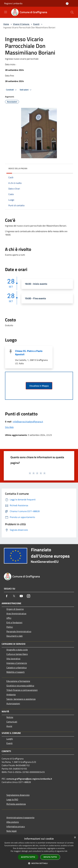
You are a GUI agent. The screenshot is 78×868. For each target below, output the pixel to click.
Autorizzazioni (13, 703)
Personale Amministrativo (19, 631)
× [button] (75, 838)
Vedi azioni (26, 90)
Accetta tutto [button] (28, 857)
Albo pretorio (13, 822)
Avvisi (9, 726)
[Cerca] (72, 12)
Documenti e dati (15, 636)
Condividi (12, 90)
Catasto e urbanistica (16, 668)
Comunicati (12, 722)
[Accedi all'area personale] (67, 4)
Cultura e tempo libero (17, 654)
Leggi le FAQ (12, 799)
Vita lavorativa (13, 659)
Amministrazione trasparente (20, 817)
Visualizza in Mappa (39, 386)
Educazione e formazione (18, 681)
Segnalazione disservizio (18, 795)
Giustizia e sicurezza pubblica (20, 686)
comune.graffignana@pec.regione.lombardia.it (29, 779)
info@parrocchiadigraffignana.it (28, 422)
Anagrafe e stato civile (17, 650)
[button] (39, 863)
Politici (10, 627)
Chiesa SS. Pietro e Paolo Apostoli (29, 353)
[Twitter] (14, 596)
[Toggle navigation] (6, 12)
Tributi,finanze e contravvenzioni (22, 690)
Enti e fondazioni (14, 622)
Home (6, 24)
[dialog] (39, 851)
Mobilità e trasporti (16, 672)
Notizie (10, 717)
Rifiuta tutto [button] (50, 857)
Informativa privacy (16, 826)
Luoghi (10, 739)
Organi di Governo (15, 609)
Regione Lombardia (13, 3)
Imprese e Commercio (17, 663)
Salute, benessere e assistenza (21, 699)
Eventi (36, 24)
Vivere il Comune (21, 24)
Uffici (9, 618)
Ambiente (11, 695)
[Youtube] (21, 596)
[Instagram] (29, 596)
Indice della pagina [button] (18, 168)
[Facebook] (7, 596)
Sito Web (9, 427)
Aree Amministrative (16, 614)
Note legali (12, 831)
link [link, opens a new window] (66, 851)
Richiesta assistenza (16, 804)
